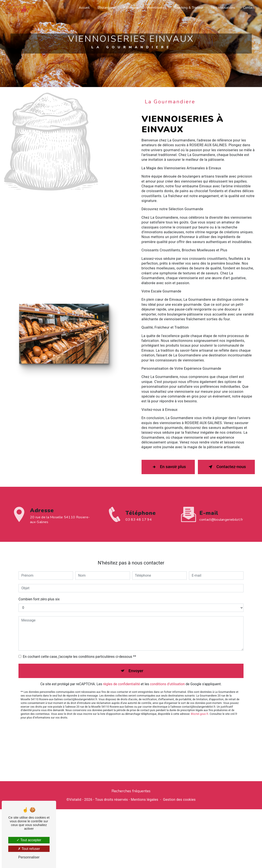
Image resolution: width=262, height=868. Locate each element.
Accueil (84, 8)
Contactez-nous (226, 465)
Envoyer (136, 657)
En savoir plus (168, 465)
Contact (249, 8)
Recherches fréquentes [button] (131, 791)
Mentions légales (144, 800)
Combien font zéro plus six (39, 585)
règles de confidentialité (122, 670)
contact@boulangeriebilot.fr (221, 505)
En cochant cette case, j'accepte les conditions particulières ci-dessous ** (79, 643)
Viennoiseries (156, 8)
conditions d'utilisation (167, 670)
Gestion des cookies (179, 800)
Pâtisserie (131, 8)
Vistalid (75, 800)
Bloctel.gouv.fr (200, 700)
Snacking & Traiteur (189, 8)
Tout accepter (29, 840)
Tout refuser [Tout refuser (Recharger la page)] (29, 849)
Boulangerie (106, 8)
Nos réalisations (223, 8)
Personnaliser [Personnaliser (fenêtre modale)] (29, 857)
